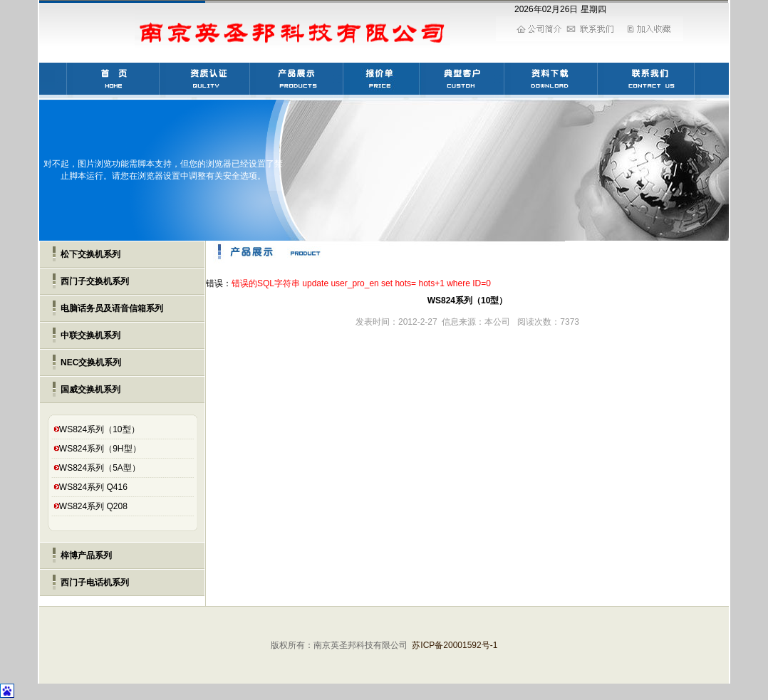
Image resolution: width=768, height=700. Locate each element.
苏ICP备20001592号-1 (455, 645)
